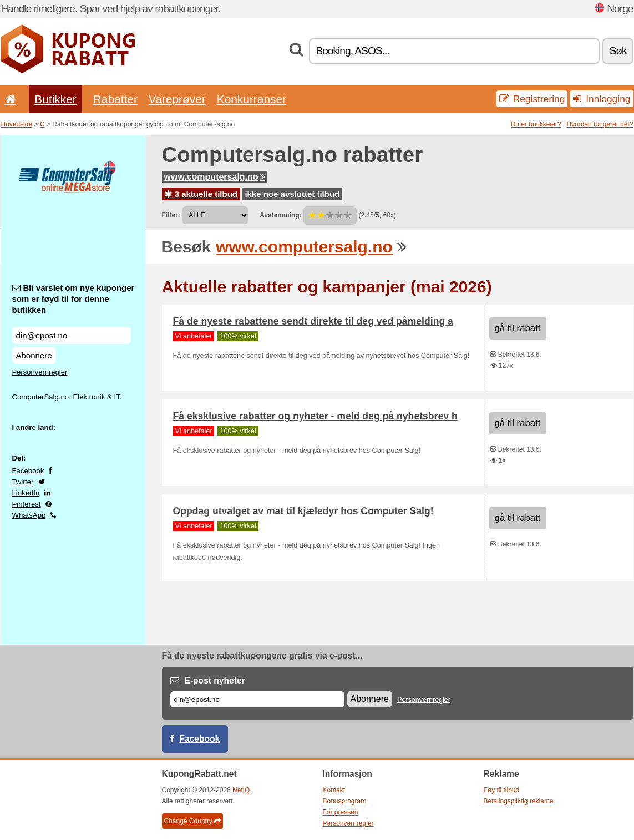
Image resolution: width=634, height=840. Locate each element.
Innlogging (602, 99)
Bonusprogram (345, 801)
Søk (618, 51)
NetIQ (241, 790)
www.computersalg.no (215, 177)
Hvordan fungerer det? (600, 124)
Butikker (55, 99)
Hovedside (17, 124)
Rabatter (115, 99)
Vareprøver (177, 99)
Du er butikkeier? (536, 124)
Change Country (192, 821)
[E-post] (257, 699)
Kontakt (334, 790)
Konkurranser (252, 99)
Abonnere (34, 355)
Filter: (171, 215)
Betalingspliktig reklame (519, 801)
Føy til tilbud (502, 790)
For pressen (341, 812)
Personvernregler (40, 372)
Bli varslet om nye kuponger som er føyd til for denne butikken (73, 299)
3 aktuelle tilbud (201, 194)
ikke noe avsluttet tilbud (292, 194)
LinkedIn (26, 493)
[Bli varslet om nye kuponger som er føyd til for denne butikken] (72, 335)
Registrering (532, 99)
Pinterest (27, 504)
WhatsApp (29, 515)
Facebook (28, 471)
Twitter (23, 482)
